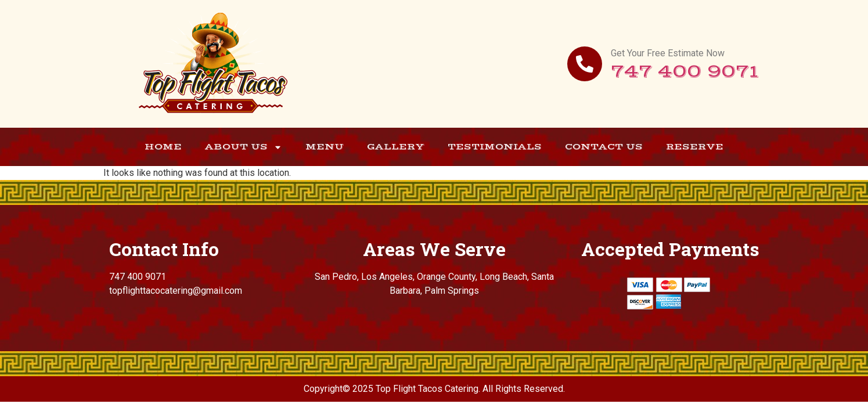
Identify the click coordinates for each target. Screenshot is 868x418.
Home (163, 147)
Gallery (396, 147)
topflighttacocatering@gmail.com (176, 291)
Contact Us (604, 147)
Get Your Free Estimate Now (668, 53)
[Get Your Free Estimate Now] (585, 64)
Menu (325, 147)
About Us (244, 147)
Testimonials (495, 147)
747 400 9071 (685, 72)
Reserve (695, 147)
